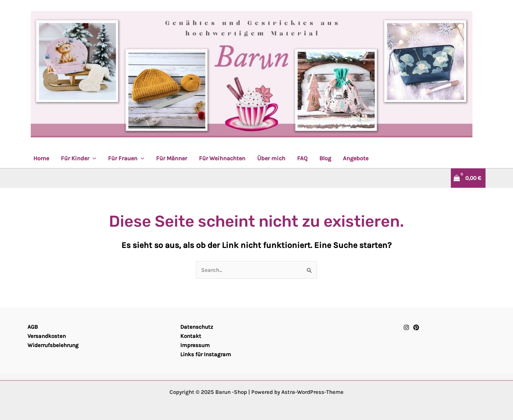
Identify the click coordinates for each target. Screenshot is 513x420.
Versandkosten (47, 336)
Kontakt (191, 336)
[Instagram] (406, 327)
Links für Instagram (206, 354)
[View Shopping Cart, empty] (465, 178)
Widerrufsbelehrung (53, 345)
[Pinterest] (416, 327)
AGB (33, 327)
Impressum (195, 345)
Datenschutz (197, 327)
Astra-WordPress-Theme (312, 392)
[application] (93, 158)
